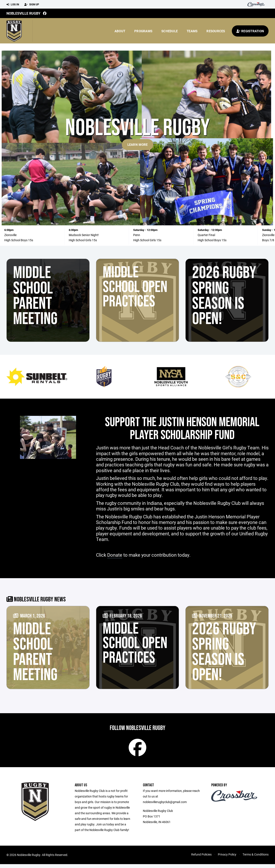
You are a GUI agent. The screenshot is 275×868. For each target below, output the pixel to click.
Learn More (138, 144)
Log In (13, 5)
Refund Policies (201, 858)
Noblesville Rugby (23, 13)
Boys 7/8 (268, 240)
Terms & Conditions (256, 858)
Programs (143, 31)
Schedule (170, 31)
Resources (216, 31)
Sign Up (32, 5)
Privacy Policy (227, 858)
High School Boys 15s (19, 240)
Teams (192, 31)
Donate (115, 555)
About (120, 31)
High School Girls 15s (83, 240)
